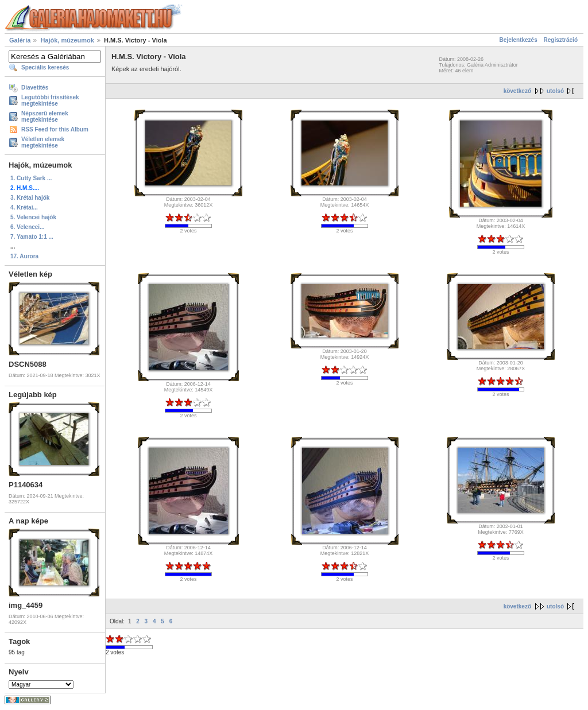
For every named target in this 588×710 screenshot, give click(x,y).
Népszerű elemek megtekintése (45, 117)
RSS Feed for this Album (55, 129)
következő (517, 91)
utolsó (555, 91)
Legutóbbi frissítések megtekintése (50, 100)
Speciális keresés (45, 67)
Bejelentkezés (519, 40)
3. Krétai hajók (30, 198)
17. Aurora (24, 256)
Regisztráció (561, 40)
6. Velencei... (27, 227)
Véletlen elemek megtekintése (43, 142)
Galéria (20, 40)
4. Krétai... (24, 207)
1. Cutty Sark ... (31, 178)
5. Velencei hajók (33, 217)
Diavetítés (35, 88)
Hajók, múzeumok (67, 40)
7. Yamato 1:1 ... (32, 237)
